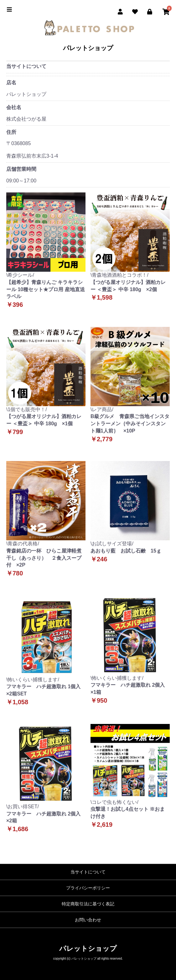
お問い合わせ (88, 920)
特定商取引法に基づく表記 (88, 904)
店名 (11, 83)
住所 (11, 132)
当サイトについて (88, 872)
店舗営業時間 (21, 169)
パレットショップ (88, 48)
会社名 (14, 107)
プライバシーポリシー (88, 888)
